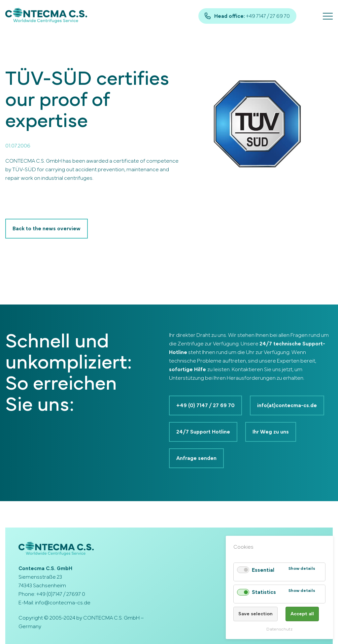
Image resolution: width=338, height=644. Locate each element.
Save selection (255, 614)
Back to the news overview (47, 229)
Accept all (302, 614)
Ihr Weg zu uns (271, 432)
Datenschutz (279, 629)
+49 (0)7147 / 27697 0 (61, 594)
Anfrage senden (196, 458)
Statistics (264, 592)
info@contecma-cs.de (63, 603)
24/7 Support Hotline (203, 432)
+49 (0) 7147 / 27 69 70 (205, 405)
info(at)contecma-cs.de (287, 405)
